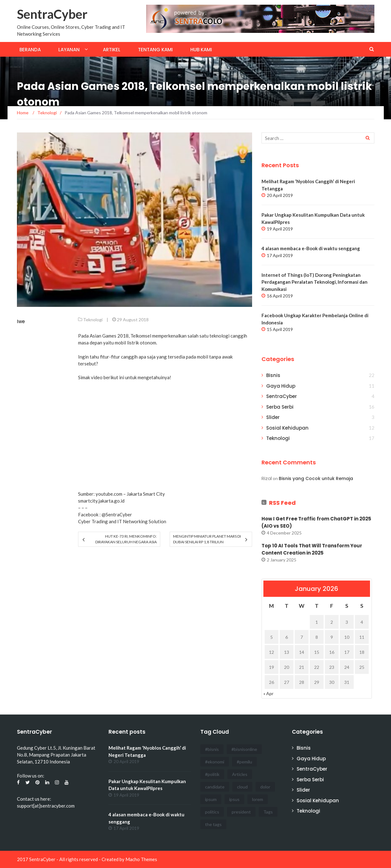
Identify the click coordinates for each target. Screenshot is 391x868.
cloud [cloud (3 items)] (242, 787)
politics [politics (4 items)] (212, 812)
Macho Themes (141, 859)
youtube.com (109, 494)
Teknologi (93, 320)
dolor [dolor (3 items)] (265, 787)
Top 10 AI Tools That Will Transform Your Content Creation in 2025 (312, 549)
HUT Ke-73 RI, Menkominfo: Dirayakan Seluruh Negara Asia (126, 539)
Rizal (267, 478)
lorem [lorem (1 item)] (258, 799)
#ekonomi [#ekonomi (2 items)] (215, 762)
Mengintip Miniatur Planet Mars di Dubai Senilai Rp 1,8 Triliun (207, 539)
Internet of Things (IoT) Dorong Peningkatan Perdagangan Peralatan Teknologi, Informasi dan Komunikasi (314, 282)
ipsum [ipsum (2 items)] (211, 799)
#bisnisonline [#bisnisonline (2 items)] (244, 749)
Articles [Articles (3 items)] (240, 774)
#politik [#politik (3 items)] (212, 774)
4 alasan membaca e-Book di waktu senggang (311, 248)
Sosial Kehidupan (287, 428)
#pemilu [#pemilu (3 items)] (244, 762)
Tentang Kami (155, 50)
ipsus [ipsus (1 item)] (234, 799)
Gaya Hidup (281, 386)
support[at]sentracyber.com (46, 806)
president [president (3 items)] (241, 812)
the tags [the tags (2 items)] (213, 824)
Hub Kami (201, 50)
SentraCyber (52, 14)
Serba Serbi (280, 407)
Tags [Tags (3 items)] (268, 812)
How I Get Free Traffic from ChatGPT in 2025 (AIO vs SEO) (316, 522)
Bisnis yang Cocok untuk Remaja (316, 478)
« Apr (268, 693)
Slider (273, 417)
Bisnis (273, 375)
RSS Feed (282, 503)
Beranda (30, 50)
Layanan (69, 50)
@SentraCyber (117, 514)
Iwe (21, 321)
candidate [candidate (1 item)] (215, 787)
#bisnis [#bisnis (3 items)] (212, 749)
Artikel (112, 50)
